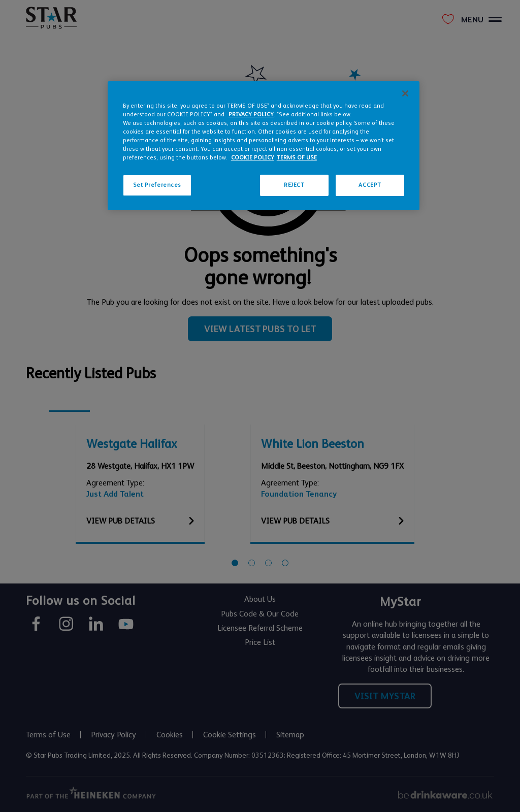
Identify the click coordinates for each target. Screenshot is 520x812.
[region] (264, 146)
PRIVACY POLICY (251, 115)
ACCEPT (370, 185)
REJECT (294, 185)
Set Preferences (157, 185)
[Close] (405, 93)
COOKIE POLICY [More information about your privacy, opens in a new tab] (253, 158)
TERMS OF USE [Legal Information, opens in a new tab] (297, 158)
